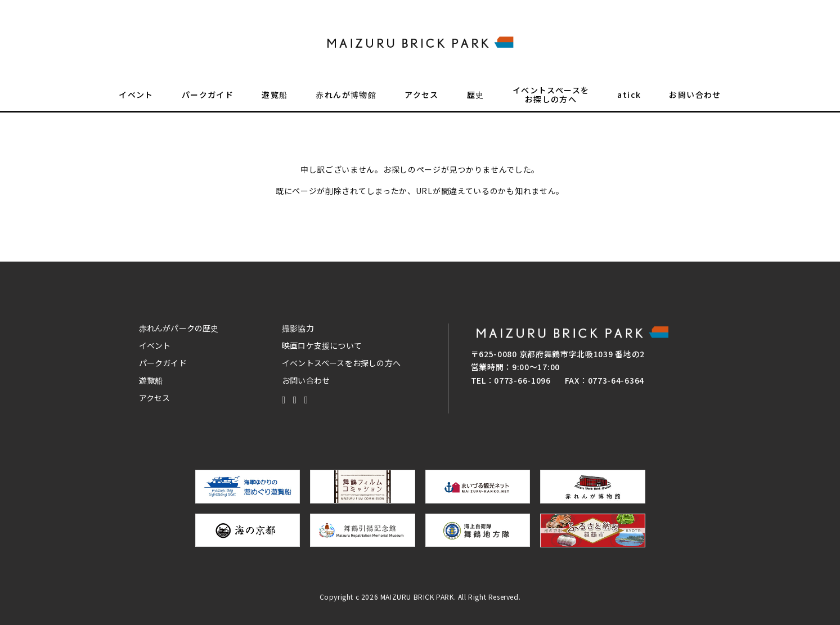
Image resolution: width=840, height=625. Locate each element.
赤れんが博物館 (346, 99)
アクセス (422, 99)
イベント (136, 99)
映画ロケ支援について (322, 345)
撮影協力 (298, 328)
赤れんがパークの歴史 (179, 328)
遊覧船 (275, 99)
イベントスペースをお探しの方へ (551, 99)
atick (629, 99)
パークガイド (208, 99)
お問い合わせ (695, 99)
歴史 (476, 99)
